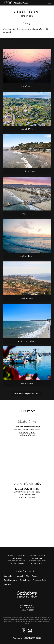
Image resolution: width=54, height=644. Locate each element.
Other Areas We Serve (27, 571)
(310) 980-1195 (37, 559)
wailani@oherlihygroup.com (37, 561)
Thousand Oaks (40, 580)
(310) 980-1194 (17, 559)
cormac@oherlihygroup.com (17, 561)
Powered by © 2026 (27, 638)
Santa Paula (25, 580)
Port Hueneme (11, 580)
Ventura (7, 584)
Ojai (28, 576)
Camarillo (8, 576)
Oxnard (35, 576)
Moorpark (19, 576)
